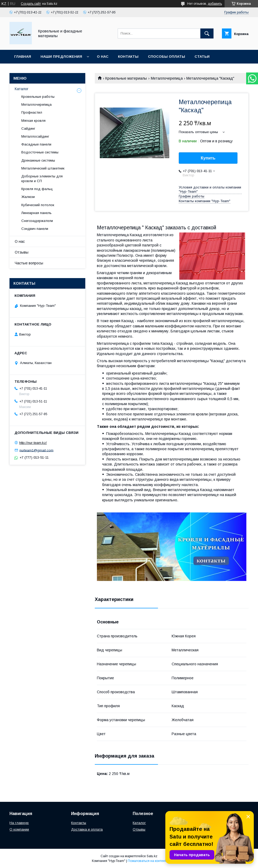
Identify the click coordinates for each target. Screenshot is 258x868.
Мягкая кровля (33, 121)
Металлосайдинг (35, 136)
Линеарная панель (36, 213)
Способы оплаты (167, 57)
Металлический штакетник (43, 168)
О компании (19, 829)
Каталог (22, 89)
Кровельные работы (38, 97)
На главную (19, 823)
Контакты (128, 57)
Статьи (202, 57)
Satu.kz (152, 856)
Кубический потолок (38, 205)
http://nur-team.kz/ (33, 443)
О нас (103, 57)
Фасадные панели (36, 144)
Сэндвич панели (35, 229)
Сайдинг (28, 128)
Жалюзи (28, 197)
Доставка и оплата (87, 829)
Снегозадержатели (37, 221)
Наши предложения (61, 57)
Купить (208, 158)
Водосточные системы (40, 152)
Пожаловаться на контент (147, 861)
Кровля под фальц (37, 189)
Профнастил (32, 112)
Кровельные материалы (126, 78)
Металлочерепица (167, 78)
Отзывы (22, 252)
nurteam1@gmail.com (36, 450)
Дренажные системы (38, 160)
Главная (23, 57)
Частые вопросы (29, 263)
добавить (215, 4)
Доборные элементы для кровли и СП (42, 179)
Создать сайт (31, 4)
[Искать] (207, 33)
